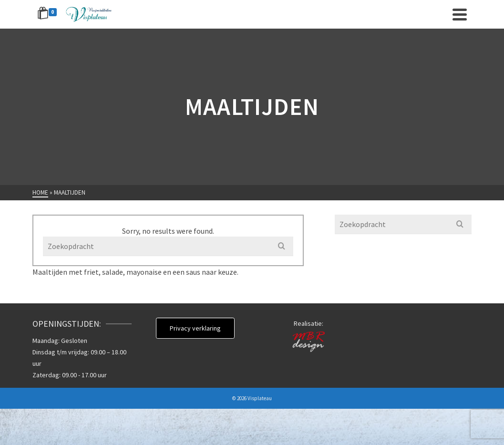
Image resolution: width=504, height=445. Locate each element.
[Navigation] (460, 14)
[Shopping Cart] (49, 14)
